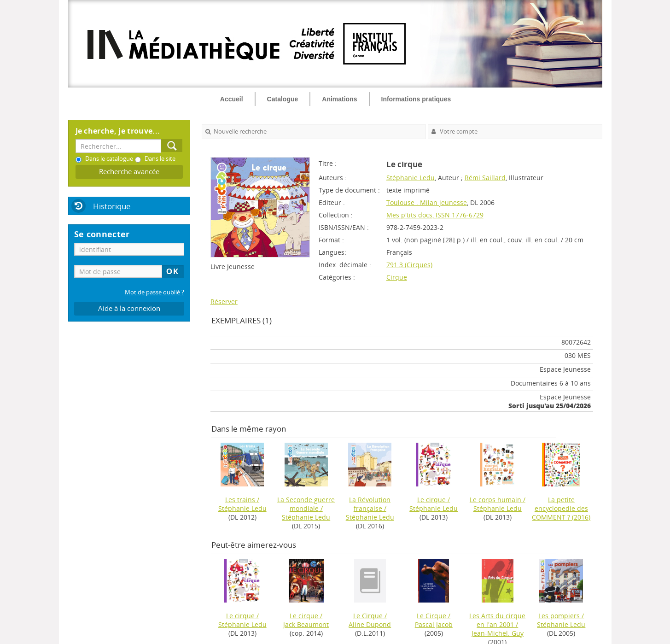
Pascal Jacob (434, 624)
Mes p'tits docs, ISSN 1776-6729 (435, 215)
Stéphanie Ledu (411, 178)
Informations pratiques (416, 99)
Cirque (397, 277)
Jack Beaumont (306, 624)
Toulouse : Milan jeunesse (427, 202)
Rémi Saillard (485, 178)
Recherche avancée (129, 172)
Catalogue (283, 99)
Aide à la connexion (129, 308)
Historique (112, 206)
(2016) (561, 508)
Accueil (232, 99)
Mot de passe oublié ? (154, 292)
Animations (339, 99)
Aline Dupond (370, 624)
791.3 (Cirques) (409, 265)
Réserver (224, 302)
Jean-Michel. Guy (498, 633)
